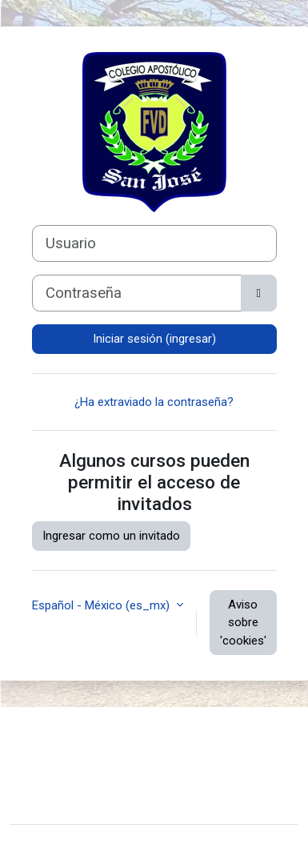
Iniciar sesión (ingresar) (154, 339)
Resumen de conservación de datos (117, 759)
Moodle (121, 846)
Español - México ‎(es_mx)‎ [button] (102, 605)
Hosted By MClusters (78, 802)
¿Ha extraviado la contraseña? (154, 402)
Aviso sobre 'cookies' (243, 623)
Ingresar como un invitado (111, 536)
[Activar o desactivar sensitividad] (259, 293)
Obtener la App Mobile (80, 784)
